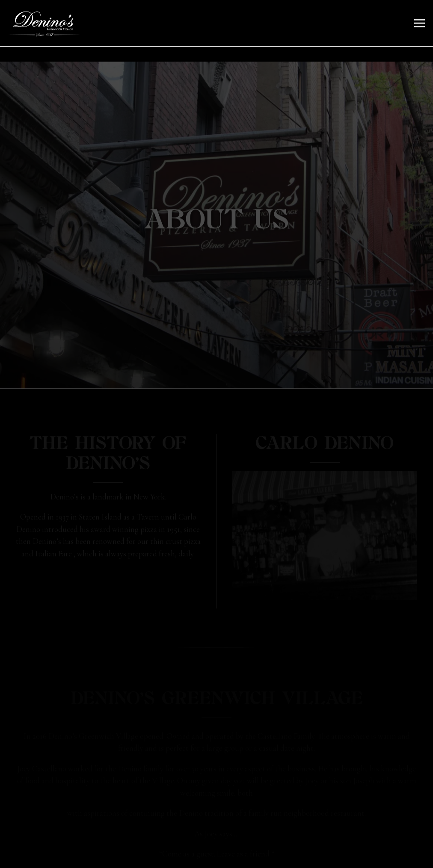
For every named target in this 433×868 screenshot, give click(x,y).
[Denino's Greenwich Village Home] (44, 23)
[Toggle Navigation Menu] (420, 23)
